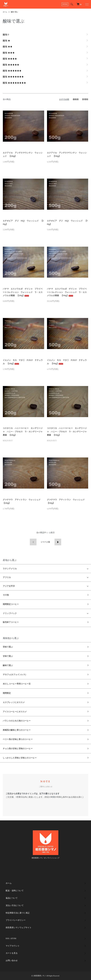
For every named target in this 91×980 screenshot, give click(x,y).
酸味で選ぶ (14, 12)
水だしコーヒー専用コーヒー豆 (17, 684)
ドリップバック (10, 613)
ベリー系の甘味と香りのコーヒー (18, 739)
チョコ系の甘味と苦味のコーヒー (18, 748)
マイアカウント (13, 946)
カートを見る (12, 953)
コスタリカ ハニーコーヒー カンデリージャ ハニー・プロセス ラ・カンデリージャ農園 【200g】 (23, 432)
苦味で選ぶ (8, 647)
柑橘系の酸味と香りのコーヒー (17, 730)
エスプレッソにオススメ (14, 702)
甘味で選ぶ (8, 656)
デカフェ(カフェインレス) (14, 674)
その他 (6, 595)
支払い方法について (15, 905)
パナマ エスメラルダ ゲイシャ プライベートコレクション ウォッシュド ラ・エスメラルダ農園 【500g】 (67, 292)
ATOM (13, 938)
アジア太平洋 (9, 586)
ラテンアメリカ (10, 569)
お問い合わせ (12, 960)
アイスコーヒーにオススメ (15, 712)
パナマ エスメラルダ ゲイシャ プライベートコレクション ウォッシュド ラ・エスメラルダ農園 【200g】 (23, 292)
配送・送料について (15, 891)
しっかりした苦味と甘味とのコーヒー (20, 758)
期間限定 (7, 693)
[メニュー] (87, 4)
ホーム (5, 12)
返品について (12, 898)
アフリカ (7, 577)
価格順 (76, 99)
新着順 (85, 99)
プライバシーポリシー (16, 920)
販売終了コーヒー (11, 622)
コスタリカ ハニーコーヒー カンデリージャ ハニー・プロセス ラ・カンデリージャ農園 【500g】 (67, 432)
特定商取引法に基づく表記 (18, 913)
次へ (58, 542)
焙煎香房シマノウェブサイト (19, 928)
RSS (7, 938)
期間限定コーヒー (11, 604)
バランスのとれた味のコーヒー (17, 721)
